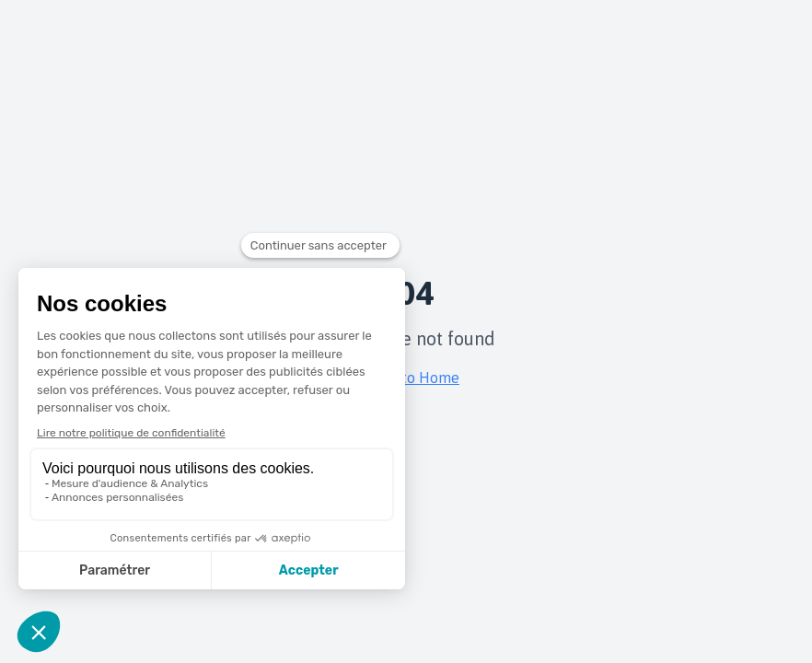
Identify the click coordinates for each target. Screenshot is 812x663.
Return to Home (406, 378)
